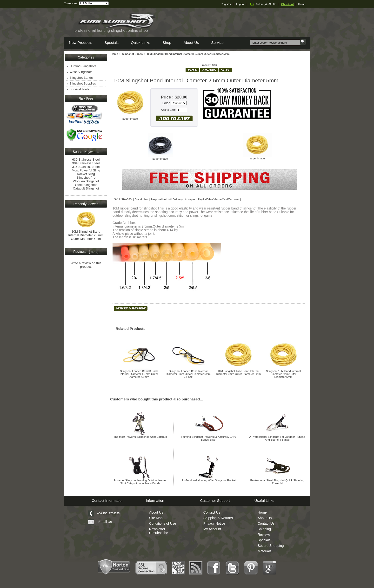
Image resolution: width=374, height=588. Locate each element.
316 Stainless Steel (86, 167)
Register (226, 4)
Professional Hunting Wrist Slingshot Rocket (209, 480)
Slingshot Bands (132, 54)
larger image (160, 157)
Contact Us (212, 512)
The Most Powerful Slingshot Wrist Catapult (140, 437)
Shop (167, 42)
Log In (240, 4)
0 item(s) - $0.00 (262, 4)
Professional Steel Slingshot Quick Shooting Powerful (277, 482)
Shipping (264, 529)
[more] (93, 252)
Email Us (105, 522)
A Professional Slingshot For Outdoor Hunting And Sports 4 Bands (277, 438)
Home (302, 4)
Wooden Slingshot (86, 181)
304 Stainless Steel (86, 163)
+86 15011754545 (108, 513)
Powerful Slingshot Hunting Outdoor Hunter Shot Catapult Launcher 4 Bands (140, 482)
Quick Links (140, 42)
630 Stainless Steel (86, 160)
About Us (191, 42)
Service (217, 42)
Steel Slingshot (86, 185)
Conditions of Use (163, 523)
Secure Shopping (271, 546)
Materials (265, 551)
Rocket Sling (86, 174)
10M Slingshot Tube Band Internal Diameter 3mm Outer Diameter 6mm (238, 372)
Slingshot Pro (86, 178)
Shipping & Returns (218, 518)
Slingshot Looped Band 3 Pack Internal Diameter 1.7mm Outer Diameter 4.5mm (139, 374)
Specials (111, 42)
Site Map (156, 518)
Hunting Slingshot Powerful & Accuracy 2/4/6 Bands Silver (209, 438)
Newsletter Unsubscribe (159, 531)
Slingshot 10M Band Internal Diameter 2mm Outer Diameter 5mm (283, 374)
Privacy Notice (214, 523)
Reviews (264, 535)
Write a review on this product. (86, 265)
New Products (80, 42)
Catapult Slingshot (86, 188)
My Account (212, 529)
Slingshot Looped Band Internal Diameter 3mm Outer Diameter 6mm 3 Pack (188, 374)
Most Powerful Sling (86, 170)
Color (166, 103)
